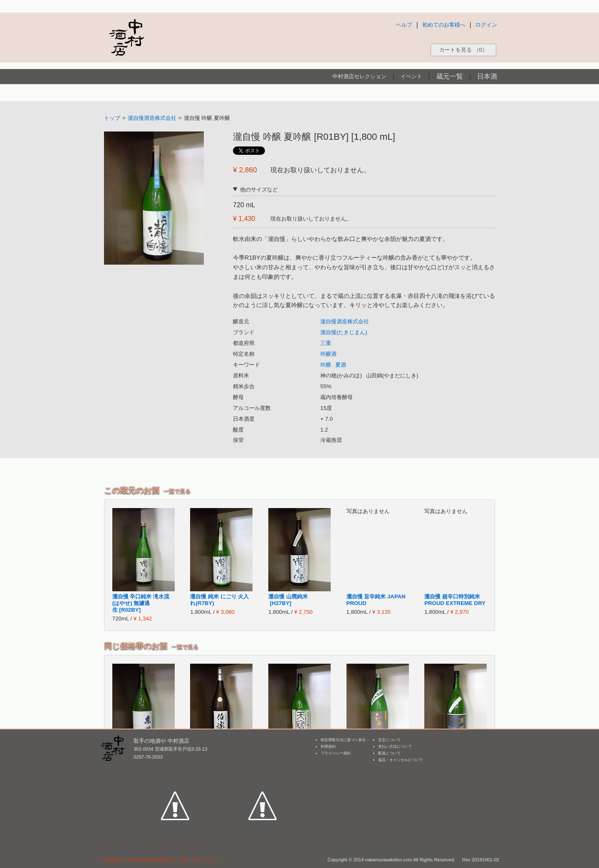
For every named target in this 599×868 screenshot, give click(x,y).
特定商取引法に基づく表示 (343, 740)
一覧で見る (177, 491)
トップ (112, 118)
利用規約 (328, 746)
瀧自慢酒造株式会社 (152, 118)
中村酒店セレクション (359, 76)
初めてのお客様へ (444, 25)
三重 (326, 343)
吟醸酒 (328, 354)
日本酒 (487, 76)
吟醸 (326, 365)
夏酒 (341, 365)
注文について (389, 740)
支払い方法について (395, 746)
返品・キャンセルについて (401, 760)
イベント (411, 76)
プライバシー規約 (336, 753)
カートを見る (463, 50)
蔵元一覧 (450, 76)
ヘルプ (404, 25)
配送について (389, 753)
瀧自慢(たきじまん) (344, 332)
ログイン (486, 25)
